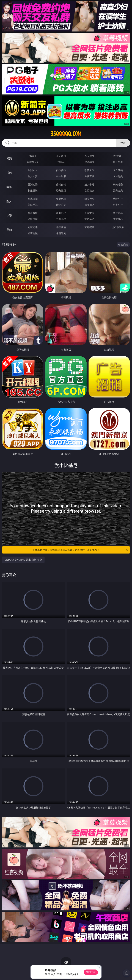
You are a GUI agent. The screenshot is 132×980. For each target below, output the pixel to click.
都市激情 (33, 213)
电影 (9, 187)
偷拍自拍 (61, 184)
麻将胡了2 (33, 162)
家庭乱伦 (61, 213)
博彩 (9, 159)
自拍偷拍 (61, 170)
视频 (9, 173)
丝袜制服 (61, 176)
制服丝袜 (33, 190)
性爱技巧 (118, 219)
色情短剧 (61, 233)
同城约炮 (33, 227)
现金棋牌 (89, 162)
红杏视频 (33, 233)
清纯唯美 (61, 205)
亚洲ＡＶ (33, 170)
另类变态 (118, 190)
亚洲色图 (61, 199)
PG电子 (33, 156)
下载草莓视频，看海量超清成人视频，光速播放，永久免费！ (80, 550)
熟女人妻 (33, 176)
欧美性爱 (118, 184)
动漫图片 (118, 199)
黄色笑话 (89, 219)
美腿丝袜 (33, 205)
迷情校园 (33, 219)
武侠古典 (118, 213)
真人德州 (61, 156)
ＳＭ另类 (118, 176)
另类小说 (61, 219)
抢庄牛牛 (118, 162)
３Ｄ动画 (118, 170)
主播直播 (89, 176)
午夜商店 (61, 227)
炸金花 (61, 162)
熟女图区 (89, 205)
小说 (9, 215)
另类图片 (118, 205)
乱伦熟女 (89, 190)
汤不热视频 (118, 227)
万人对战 (89, 156)
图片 (9, 201)
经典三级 (61, 190)
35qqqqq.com (66, 134)
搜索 (123, 143)
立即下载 (91, 972)
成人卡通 (89, 184)
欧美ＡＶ (89, 170)
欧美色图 (89, 199)
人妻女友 (89, 213)
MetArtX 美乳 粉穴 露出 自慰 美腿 (23, 560)
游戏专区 (118, 156)
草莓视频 (89, 227)
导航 (9, 230)
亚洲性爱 (33, 184)
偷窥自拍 (33, 199)
